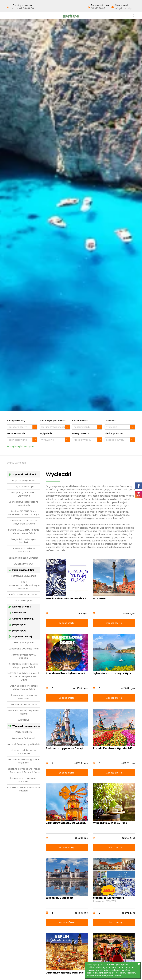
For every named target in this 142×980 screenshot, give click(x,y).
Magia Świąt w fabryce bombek (24, 541)
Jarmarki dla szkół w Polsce (24, 558)
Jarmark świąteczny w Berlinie (24, 744)
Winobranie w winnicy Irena (24, 649)
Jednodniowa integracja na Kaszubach (24, 503)
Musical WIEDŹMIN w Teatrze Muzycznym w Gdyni (24, 531)
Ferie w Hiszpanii (24, 601)
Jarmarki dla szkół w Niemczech (24, 550)
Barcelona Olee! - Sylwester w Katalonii (24, 789)
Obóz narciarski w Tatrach (24, 595)
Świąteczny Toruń (24, 564)
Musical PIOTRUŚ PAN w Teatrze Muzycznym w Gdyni (24, 513)
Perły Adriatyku (24, 732)
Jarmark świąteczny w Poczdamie (24, 752)
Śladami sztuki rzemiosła (24, 705)
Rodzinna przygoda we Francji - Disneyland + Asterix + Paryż (24, 770)
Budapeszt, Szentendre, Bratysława (24, 494)
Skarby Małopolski (24, 642)
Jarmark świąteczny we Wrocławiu (24, 697)
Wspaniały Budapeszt (24, 738)
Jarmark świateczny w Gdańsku (24, 656)
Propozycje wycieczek (24, 480)
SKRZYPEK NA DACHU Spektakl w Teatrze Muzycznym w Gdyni (24, 676)
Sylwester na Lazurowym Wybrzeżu (24, 780)
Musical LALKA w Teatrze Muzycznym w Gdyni (24, 522)
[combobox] (22, 427)
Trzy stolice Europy (24, 487)
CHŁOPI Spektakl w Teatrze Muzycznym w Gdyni (24, 666)
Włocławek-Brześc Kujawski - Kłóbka (24, 712)
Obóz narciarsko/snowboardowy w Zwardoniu (24, 585)
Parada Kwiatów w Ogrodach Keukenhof (24, 761)
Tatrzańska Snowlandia (24, 576)
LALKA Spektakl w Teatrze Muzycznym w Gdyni (24, 687)
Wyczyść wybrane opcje (20, 446)
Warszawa (24, 720)
